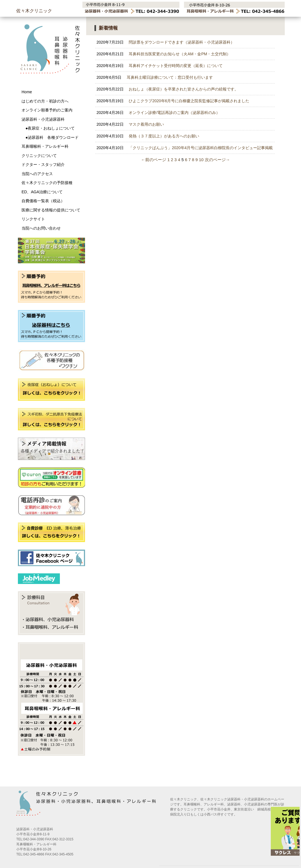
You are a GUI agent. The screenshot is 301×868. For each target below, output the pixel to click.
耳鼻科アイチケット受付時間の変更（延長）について (160, 66)
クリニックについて (39, 156)
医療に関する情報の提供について (51, 210)
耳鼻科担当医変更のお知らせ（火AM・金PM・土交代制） (164, 54)
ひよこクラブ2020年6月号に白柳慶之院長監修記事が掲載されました (173, 101)
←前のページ (154, 160)
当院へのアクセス (37, 174)
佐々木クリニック (34, 11)
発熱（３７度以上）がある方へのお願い (148, 136)
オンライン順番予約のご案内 (47, 110)
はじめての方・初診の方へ (45, 101)
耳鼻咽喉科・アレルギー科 (45, 146)
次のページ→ (217, 160)
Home (27, 92)
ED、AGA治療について (42, 192)
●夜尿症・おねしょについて (48, 128)
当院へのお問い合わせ (41, 228)
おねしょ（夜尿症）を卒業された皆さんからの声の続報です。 (167, 89)
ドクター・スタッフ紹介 (43, 164)
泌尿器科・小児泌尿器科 (43, 119)
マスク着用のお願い (130, 124)
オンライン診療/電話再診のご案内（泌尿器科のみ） (158, 113)
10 (201, 160)
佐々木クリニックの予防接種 (47, 183)
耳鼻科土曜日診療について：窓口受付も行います (155, 77)
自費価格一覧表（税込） (43, 201)
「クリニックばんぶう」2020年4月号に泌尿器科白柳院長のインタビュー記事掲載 (185, 148)
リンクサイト (33, 219)
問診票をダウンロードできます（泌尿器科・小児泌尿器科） (165, 42)
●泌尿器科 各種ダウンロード (50, 137)
